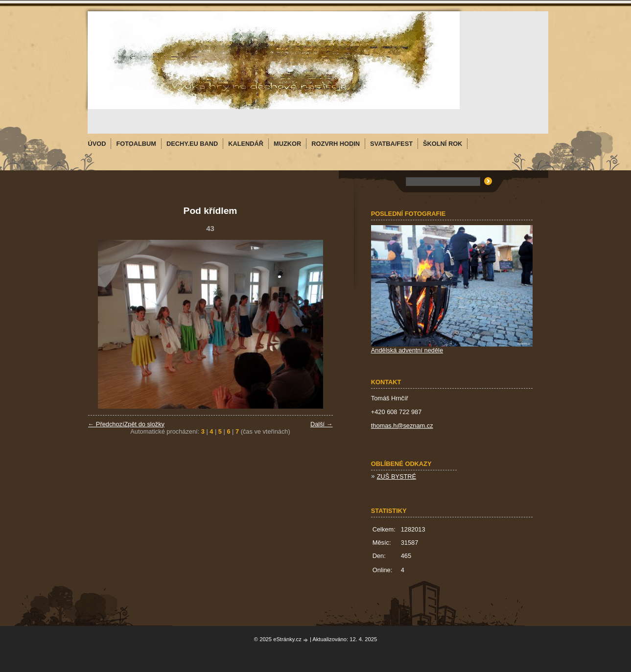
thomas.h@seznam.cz (402, 426)
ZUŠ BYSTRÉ (397, 476)
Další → (322, 424)
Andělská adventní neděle (407, 350)
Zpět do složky (144, 424)
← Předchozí (106, 424)
